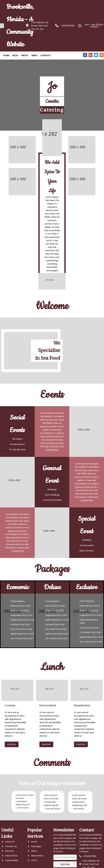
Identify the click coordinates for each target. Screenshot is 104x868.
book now (12, 744)
